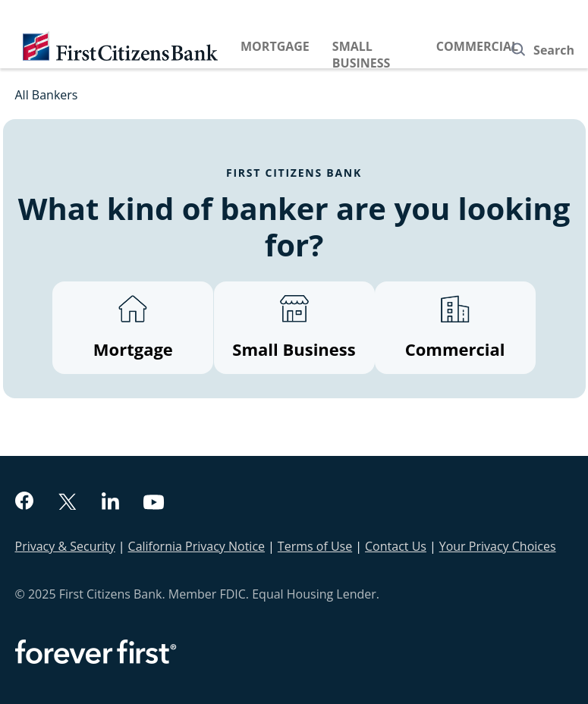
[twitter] (68, 503)
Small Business (362, 55)
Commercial (477, 46)
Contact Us (396, 546)
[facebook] (24, 503)
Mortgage (275, 46)
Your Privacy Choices (498, 546)
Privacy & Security (65, 546)
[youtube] (154, 504)
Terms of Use (315, 546)
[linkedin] (110, 503)
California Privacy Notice (197, 546)
